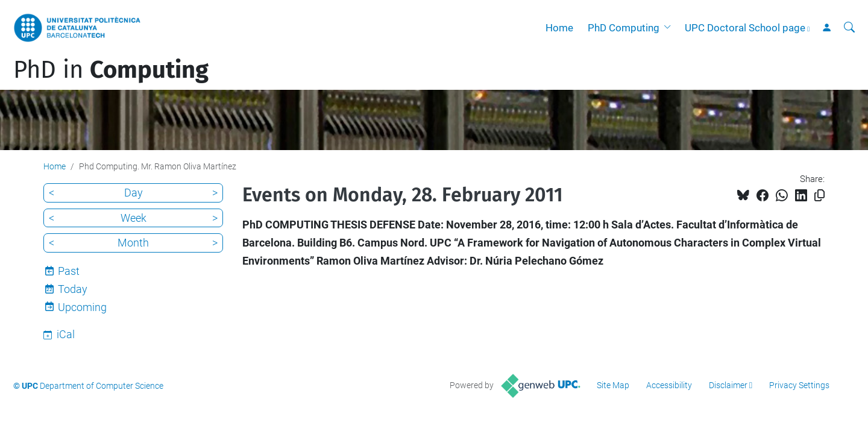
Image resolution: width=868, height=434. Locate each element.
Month (133, 243)
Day (134, 193)
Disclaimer (728, 385)
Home (559, 28)
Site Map (613, 385)
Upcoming (82, 307)
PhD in (111, 70)
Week (134, 218)
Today (73, 289)
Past (69, 271)
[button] (670, 28)
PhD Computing (624, 28)
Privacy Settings (799, 385)
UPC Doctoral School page (745, 28)
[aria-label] (849, 28)
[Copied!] (819, 196)
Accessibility (669, 385)
